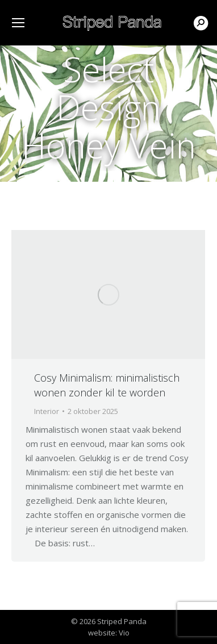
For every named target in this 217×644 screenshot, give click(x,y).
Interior (47, 411)
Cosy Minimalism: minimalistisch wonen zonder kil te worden (107, 385)
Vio (124, 633)
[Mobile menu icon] (18, 23)
